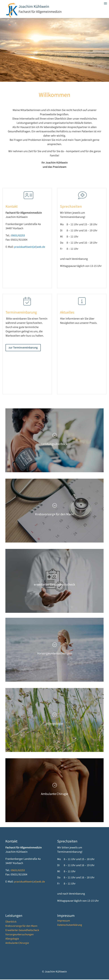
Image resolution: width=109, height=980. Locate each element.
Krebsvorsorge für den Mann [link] (21, 927)
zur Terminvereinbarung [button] (23, 348)
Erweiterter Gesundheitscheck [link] (22, 931)
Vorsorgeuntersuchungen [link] (20, 936)
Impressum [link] (64, 922)
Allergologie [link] (12, 940)
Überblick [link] (11, 923)
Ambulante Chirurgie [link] (17, 944)
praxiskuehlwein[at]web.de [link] (30, 248)
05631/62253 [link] (18, 236)
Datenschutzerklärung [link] (70, 926)
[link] (12, 17)
